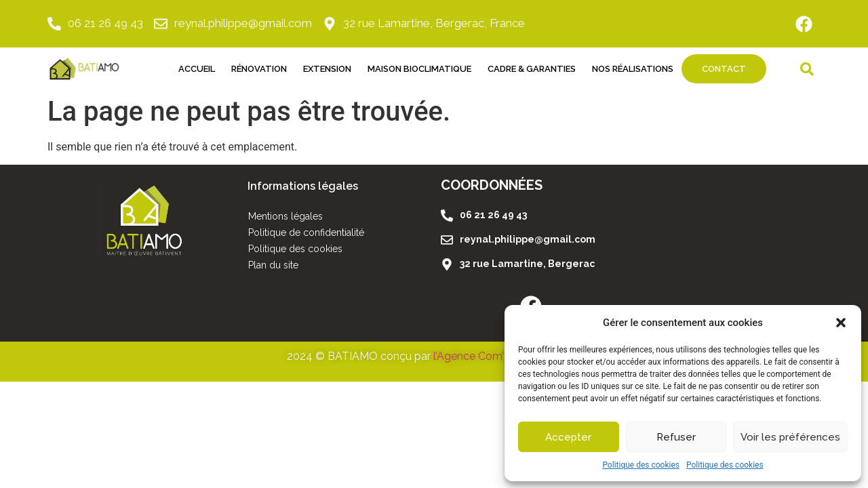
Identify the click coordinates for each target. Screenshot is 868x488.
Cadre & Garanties (532, 69)
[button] (841, 323)
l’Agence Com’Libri (479, 356)
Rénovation (259, 69)
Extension (327, 69)
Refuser (676, 437)
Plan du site (273, 265)
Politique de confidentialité (306, 232)
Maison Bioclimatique (419, 69)
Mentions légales (285, 216)
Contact (724, 69)
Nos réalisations (633, 69)
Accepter (568, 437)
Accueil (197, 69)
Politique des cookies (641, 465)
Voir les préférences (790, 437)
